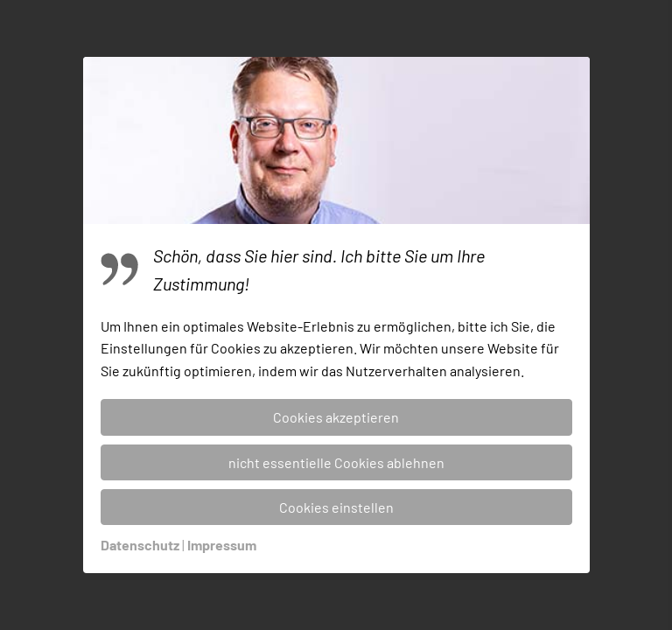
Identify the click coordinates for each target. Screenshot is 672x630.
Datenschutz (140, 545)
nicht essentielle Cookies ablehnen (336, 462)
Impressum (222, 545)
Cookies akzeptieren (336, 417)
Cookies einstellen (336, 507)
